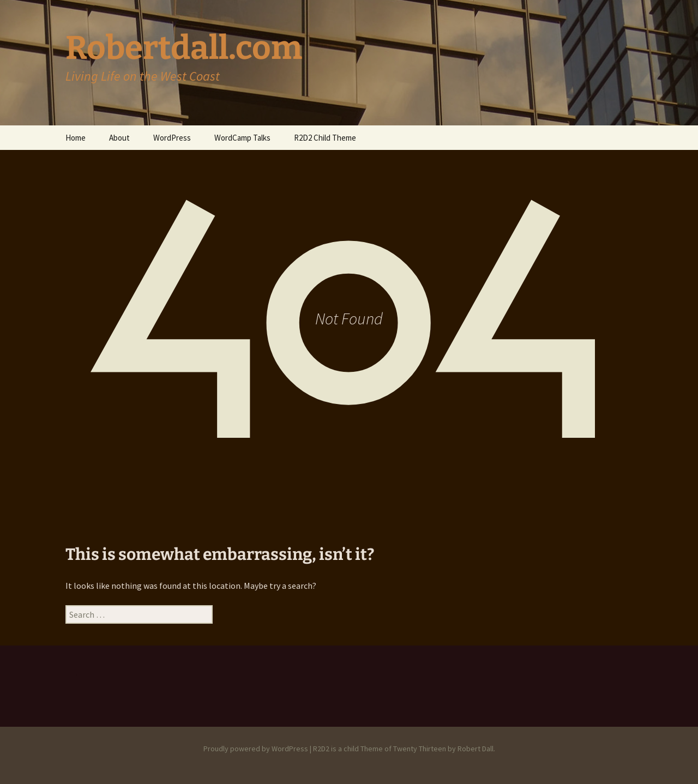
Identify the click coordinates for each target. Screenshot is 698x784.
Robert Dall (476, 749)
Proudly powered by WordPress (256, 749)
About (119, 138)
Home (76, 138)
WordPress (172, 138)
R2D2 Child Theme (325, 138)
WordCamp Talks (242, 138)
